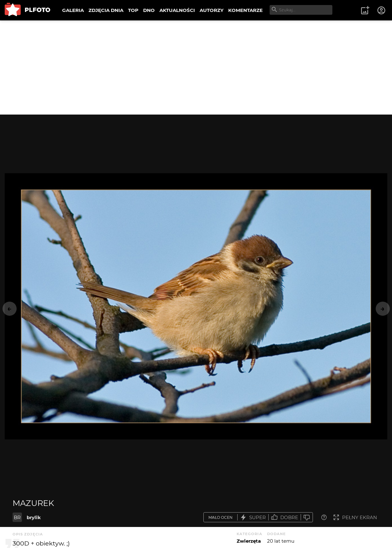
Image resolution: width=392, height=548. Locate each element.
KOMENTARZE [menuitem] (245, 10)
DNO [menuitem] (149, 10)
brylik (34, 517)
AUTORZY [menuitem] (212, 10)
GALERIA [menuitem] (73, 10)
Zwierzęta (249, 541)
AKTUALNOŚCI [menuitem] (177, 10)
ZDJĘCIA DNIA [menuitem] (106, 10)
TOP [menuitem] (133, 10)
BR (17, 517)
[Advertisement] (196, 67)
